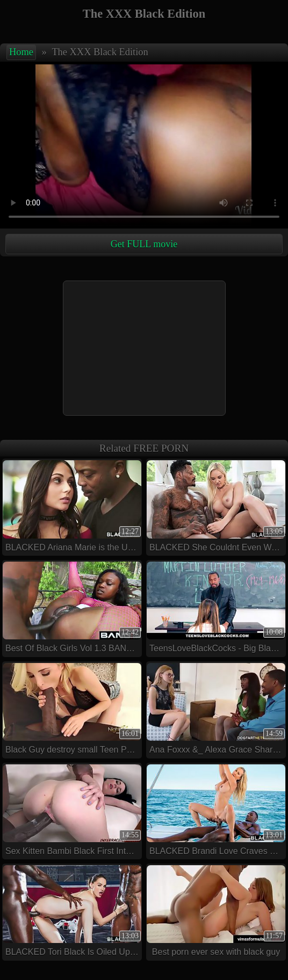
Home (21, 52)
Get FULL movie (144, 244)
